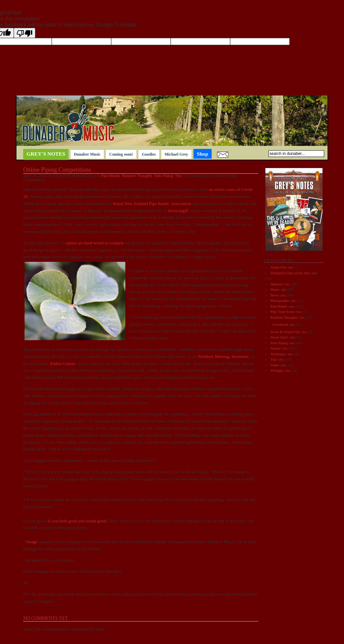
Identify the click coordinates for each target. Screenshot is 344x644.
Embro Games (63, 364)
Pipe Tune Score (283, 312)
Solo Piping (164, 176)
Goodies (149, 154)
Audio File (278, 267)
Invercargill (178, 211)
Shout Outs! (279, 337)
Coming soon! (121, 154)
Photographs (280, 300)
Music (275, 289)
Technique (278, 354)
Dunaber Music (87, 154)
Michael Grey (176, 154)
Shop (203, 154)
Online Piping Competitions (57, 170)
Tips (178, 176)
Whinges (277, 370)
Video (275, 365)
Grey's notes (46, 154)
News (275, 295)
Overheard (280, 324)
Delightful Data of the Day (290, 273)
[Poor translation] (25, 33)
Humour (277, 284)
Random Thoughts (137, 176)
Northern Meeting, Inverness (223, 356)
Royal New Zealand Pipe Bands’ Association (153, 204)
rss (291, 267)
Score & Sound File (285, 332)
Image (32, 542)
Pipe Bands (111, 176)
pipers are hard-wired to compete (95, 243)
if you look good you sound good (77, 521)
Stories (276, 348)
